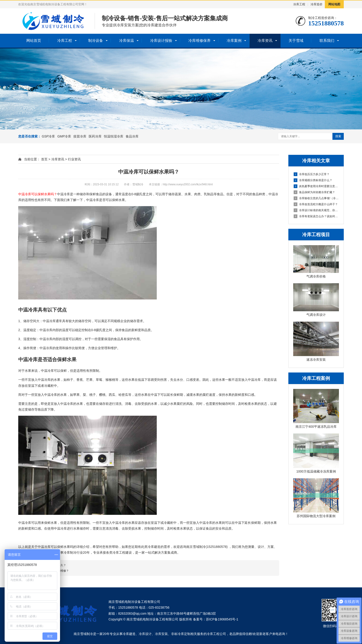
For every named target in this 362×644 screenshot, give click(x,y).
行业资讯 (74, 159)
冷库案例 (234, 41)
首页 (44, 159)
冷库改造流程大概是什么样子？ (316, 204)
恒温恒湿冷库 (114, 136)
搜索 (338, 136)
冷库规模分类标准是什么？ (313, 180)
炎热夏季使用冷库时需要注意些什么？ (316, 186)
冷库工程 (299, 4)
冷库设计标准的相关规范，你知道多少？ (316, 210)
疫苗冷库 (80, 136)
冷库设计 (145, 634)
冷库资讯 (265, 41)
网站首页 (34, 41)
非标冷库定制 (181, 634)
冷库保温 (127, 41)
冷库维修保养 (199, 41)
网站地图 (334, 4)
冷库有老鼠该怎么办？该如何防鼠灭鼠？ (316, 216)
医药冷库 (95, 136)
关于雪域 (296, 41)
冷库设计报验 (161, 41)
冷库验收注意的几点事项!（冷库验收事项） (316, 198)
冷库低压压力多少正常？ (312, 174)
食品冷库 (132, 136)
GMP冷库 (64, 136)
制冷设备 (96, 41)
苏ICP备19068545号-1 (222, 619)
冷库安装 (161, 634)
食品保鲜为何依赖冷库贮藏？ (314, 192)
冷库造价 (317, 4)
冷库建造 (129, 634)
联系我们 (327, 41)
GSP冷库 (48, 136)
